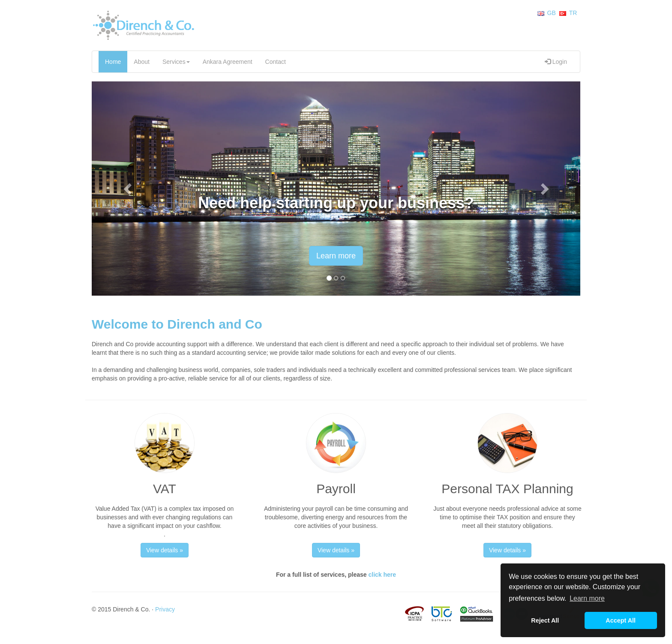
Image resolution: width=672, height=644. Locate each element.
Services (176, 62)
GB (552, 13)
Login (556, 62)
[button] (128, 189)
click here (382, 575)
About (142, 62)
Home (113, 62)
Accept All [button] (621, 620)
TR (573, 13)
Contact (276, 62)
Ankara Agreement (228, 62)
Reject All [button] (545, 620)
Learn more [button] (587, 598)
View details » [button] (165, 550)
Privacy (165, 609)
